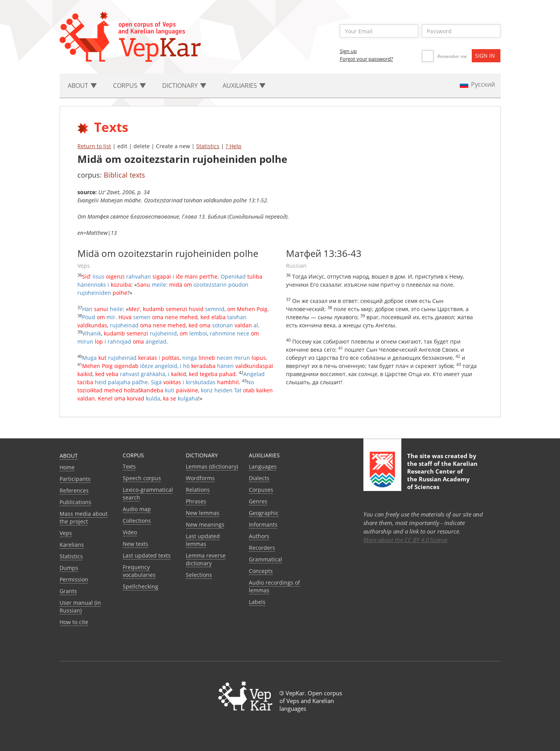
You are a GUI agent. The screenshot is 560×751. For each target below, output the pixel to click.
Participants (75, 479)
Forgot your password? (366, 59)
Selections (199, 575)
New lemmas (203, 513)
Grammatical (265, 559)
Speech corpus (142, 478)
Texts (129, 466)
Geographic (264, 513)
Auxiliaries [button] (244, 86)
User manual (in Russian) (80, 606)
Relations (198, 490)
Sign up (348, 51)
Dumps (69, 568)
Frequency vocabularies (139, 571)
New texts (135, 544)
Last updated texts (147, 555)
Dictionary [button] (184, 86)
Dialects (259, 478)
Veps (66, 533)
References (74, 490)
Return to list (94, 146)
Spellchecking (140, 586)
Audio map (137, 509)
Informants (263, 524)
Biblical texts (124, 175)
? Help (234, 146)
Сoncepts (261, 571)
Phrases (196, 501)
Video (130, 532)
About (69, 456)
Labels (257, 602)
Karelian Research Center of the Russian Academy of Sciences (442, 475)
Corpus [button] (129, 86)
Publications (75, 502)
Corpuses (261, 490)
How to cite (74, 622)
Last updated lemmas (203, 540)
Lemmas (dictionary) (212, 466)
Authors (259, 536)
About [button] (82, 86)
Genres (258, 501)
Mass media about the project (84, 517)
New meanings (205, 524)
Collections (137, 521)
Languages (263, 466)
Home (67, 467)
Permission (74, 579)
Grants (68, 591)
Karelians (72, 545)
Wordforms (200, 478)
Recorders (262, 548)
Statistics (208, 146)
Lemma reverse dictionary (206, 559)
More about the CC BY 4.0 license (405, 540)
